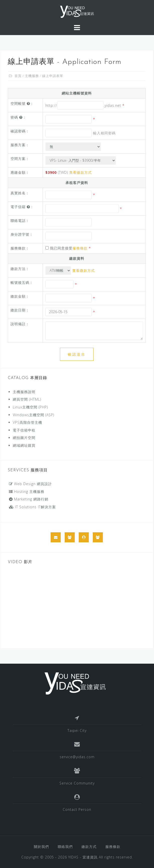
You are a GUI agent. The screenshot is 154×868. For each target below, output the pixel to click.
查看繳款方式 (81, 172)
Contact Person (77, 809)
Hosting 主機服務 (27, 492)
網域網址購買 (24, 445)
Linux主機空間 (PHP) (30, 407)
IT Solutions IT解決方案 (32, 507)
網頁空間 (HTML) (27, 399)
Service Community (77, 783)
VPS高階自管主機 (27, 422)
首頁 (18, 76)
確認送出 (77, 354)
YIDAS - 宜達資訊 (83, 857)
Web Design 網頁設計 (30, 484)
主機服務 (32, 76)
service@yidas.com (77, 757)
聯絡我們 (65, 847)
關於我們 (41, 847)
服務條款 (80, 248)
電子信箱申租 (24, 430)
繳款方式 (89, 847)
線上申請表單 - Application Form (65, 62)
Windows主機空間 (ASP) (33, 415)
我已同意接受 (68, 248)
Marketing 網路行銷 (29, 499)
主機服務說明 (24, 392)
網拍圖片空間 (24, 438)
